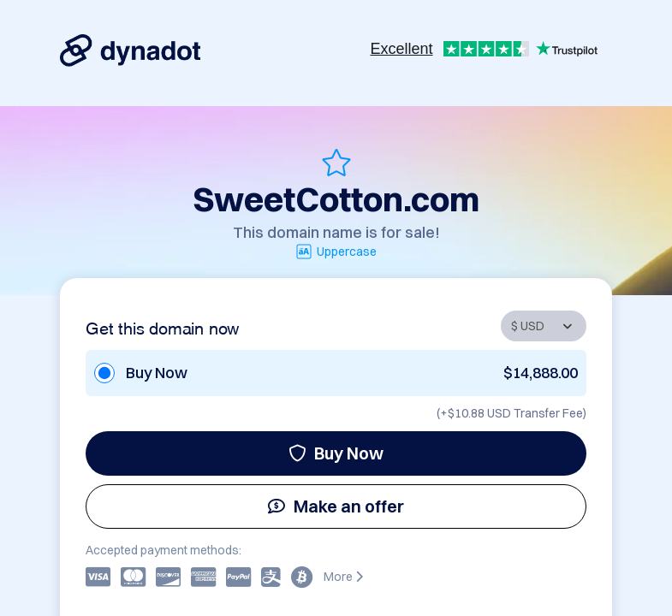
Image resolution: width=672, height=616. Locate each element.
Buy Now (336, 453)
